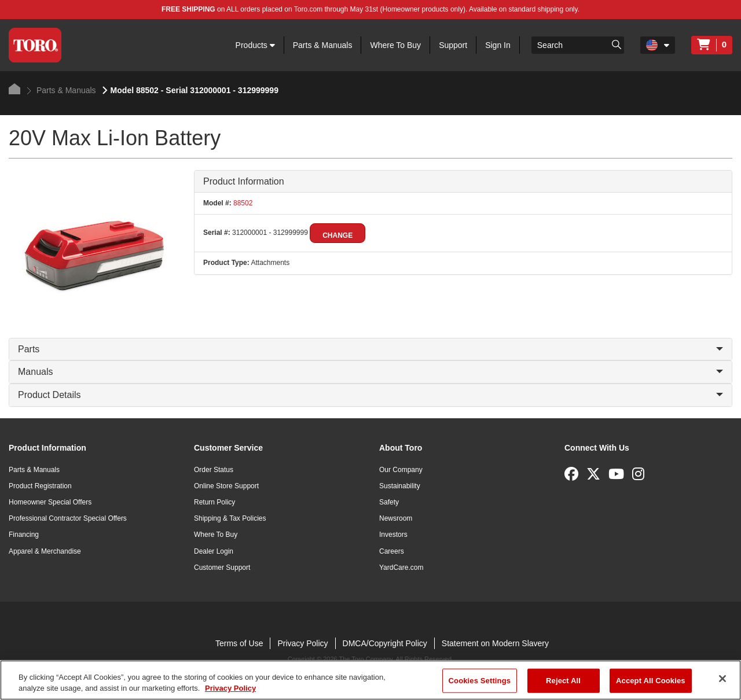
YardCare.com (401, 568)
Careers (392, 551)
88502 (242, 203)
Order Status (214, 470)
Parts (370, 349)
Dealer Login (214, 551)
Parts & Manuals (323, 45)
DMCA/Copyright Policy (385, 643)
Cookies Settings (480, 681)
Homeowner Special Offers (50, 502)
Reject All (563, 681)
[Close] (722, 679)
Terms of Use (239, 643)
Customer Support (222, 568)
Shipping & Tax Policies (230, 518)
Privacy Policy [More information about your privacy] (230, 688)
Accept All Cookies (651, 681)
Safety (389, 502)
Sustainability (400, 486)
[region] (370, 680)
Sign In (498, 45)
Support (453, 45)
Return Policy (214, 502)
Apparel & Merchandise (45, 551)
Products (255, 45)
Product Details (370, 395)
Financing (24, 535)
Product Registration (40, 486)
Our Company (401, 470)
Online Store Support (226, 486)
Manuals (370, 372)
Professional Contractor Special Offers (68, 518)
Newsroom (396, 518)
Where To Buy (395, 45)
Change (338, 235)
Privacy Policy (302, 643)
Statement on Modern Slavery (495, 643)
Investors (393, 535)
